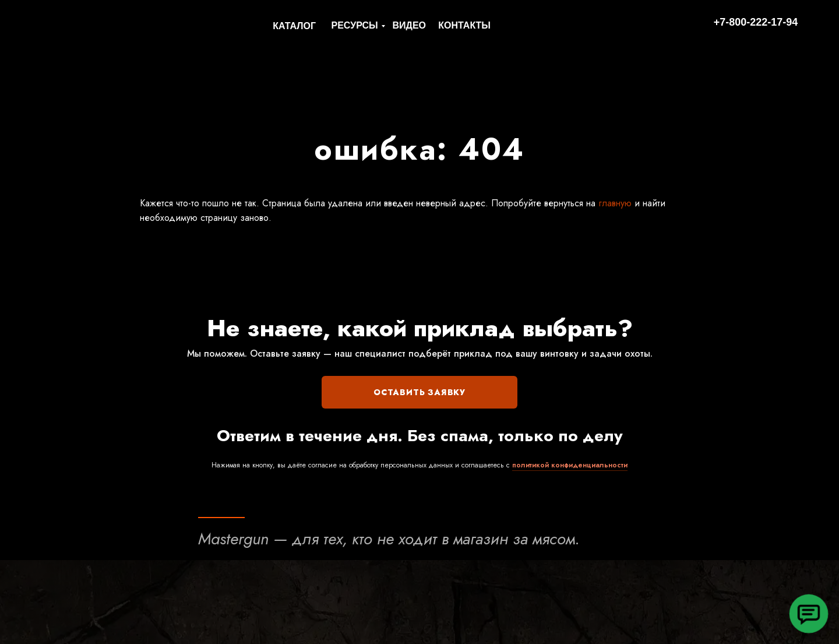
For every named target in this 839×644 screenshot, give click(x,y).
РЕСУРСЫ (355, 25)
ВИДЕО (409, 25)
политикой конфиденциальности (570, 465)
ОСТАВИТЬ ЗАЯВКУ (419, 392)
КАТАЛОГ (294, 26)
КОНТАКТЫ (464, 25)
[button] (809, 614)
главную (614, 203)
